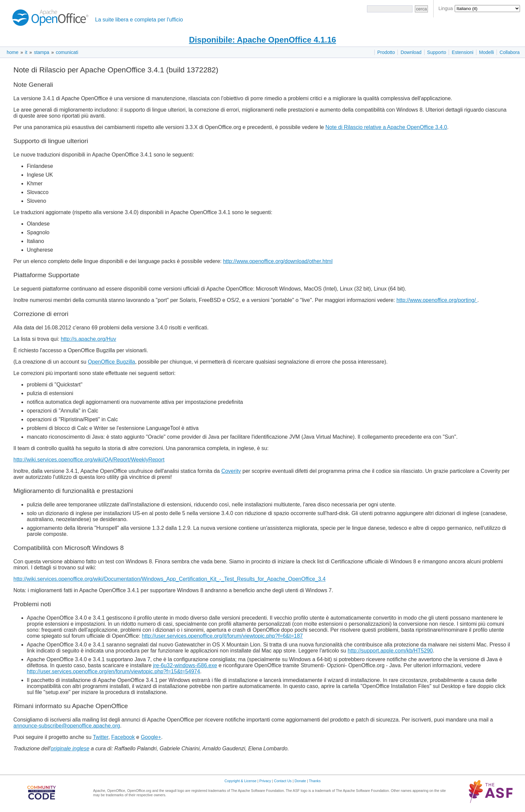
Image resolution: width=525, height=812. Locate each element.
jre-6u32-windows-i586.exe (185, 665)
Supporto (437, 52)
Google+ (151, 737)
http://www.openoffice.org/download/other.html (278, 261)
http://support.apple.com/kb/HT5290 (390, 651)
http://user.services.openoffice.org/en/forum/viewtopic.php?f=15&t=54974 (113, 671)
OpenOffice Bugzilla (111, 362)
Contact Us (283, 781)
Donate (300, 781)
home (13, 52)
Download (411, 52)
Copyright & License (241, 781)
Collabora (510, 52)
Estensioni (463, 52)
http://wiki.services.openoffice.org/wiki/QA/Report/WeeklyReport (89, 460)
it (26, 52)
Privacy (265, 781)
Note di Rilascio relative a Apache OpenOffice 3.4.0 (386, 127)
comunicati (67, 52)
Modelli (486, 52)
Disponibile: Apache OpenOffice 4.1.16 (262, 40)
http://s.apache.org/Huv (88, 339)
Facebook (123, 737)
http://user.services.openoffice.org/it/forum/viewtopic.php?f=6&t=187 (222, 636)
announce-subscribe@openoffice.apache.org (67, 726)
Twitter (100, 737)
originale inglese (70, 748)
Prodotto (386, 52)
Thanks (315, 781)
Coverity (231, 471)
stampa (42, 52)
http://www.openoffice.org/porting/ (437, 300)
